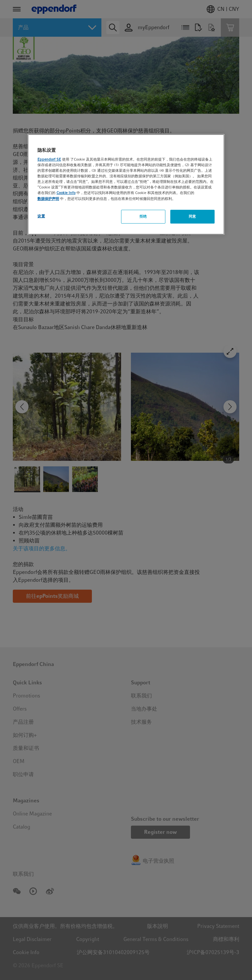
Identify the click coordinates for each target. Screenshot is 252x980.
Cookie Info (66, 193)
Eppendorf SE (49, 159)
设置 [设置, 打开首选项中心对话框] (41, 216)
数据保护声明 (48, 199)
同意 (192, 216)
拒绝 (143, 216)
